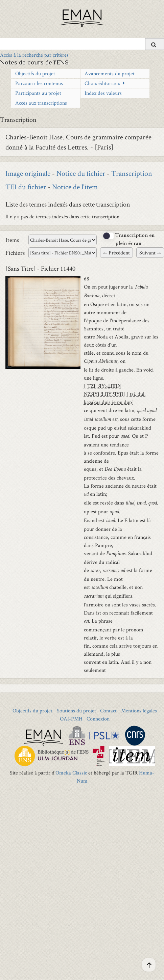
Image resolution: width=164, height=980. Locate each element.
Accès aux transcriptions (41, 103)
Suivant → (150, 253)
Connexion (98, 719)
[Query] (82, 44)
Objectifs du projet (35, 73)
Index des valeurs (103, 93)
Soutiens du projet (76, 711)
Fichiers (15, 253)
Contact (108, 711)
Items (12, 240)
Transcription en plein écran (135, 240)
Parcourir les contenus (39, 83)
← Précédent (116, 253)
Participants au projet (38, 93)
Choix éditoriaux (102, 83)
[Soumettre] (155, 44)
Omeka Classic (71, 773)
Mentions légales (139, 711)
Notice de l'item (75, 187)
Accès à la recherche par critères (34, 55)
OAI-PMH (71, 719)
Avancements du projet (110, 73)
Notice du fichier (81, 173)
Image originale (28, 173)
